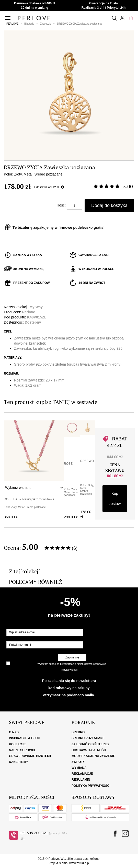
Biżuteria (29, 24)
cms (65, 863)
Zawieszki (46, 24)
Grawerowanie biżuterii (30, 756)
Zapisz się (72, 657)
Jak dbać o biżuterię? (91, 744)
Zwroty (78, 762)
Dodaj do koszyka (109, 205)
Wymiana (79, 768)
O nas (14, 732)
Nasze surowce (23, 750)
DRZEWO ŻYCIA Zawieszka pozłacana (79, 24)
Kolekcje (17, 744)
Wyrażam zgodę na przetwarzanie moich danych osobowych (72, 664)
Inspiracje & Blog (25, 738)
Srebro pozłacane (88, 738)
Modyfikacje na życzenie (93, 756)
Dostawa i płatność (89, 750)
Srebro (78, 732)
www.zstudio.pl (79, 863)
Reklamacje (82, 774)
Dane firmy (19, 762)
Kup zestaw (115, 498)
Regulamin (81, 780)
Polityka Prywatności (91, 786)
